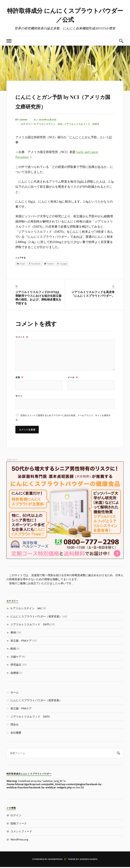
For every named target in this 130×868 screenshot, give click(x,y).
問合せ (15, 725)
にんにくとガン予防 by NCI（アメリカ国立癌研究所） (62, 101)
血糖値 (15, 674)
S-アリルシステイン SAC (48, 124)
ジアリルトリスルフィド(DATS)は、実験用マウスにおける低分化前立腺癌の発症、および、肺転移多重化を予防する (39, 298)
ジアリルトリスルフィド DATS (82, 124)
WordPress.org (19, 840)
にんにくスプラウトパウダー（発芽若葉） (36, 617)
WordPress (55, 860)
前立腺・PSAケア (21, 641)
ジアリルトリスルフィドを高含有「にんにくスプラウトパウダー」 (93, 294)
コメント (22, 337)
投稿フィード (19, 824)
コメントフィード (21, 832)
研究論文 (16, 666)
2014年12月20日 (49, 120)
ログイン (16, 816)
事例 (13, 633)
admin (24, 120)
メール (73, 378)
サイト (19, 397)
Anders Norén (89, 860)
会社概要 (16, 733)
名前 (19, 378)
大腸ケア (16, 658)
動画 (13, 649)
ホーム (15, 693)
